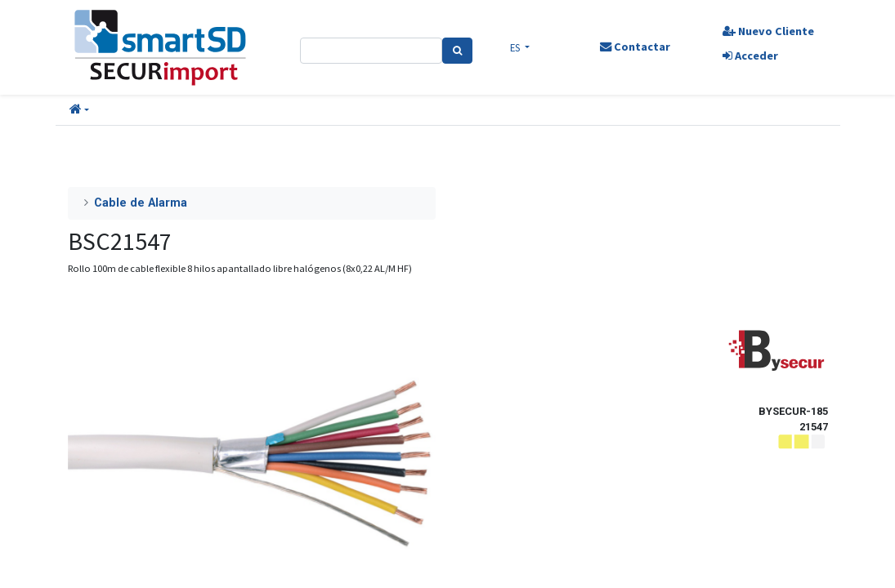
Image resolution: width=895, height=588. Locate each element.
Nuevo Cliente (768, 31)
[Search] (457, 51)
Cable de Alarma (141, 203)
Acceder (750, 56)
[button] (79, 110)
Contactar (635, 47)
